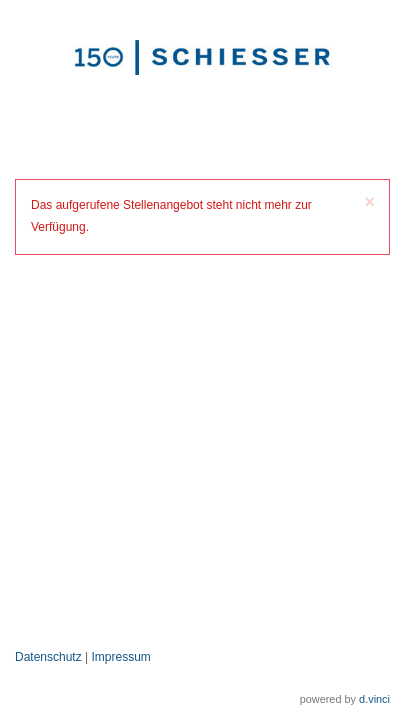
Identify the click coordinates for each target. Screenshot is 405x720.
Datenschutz (48, 657)
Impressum (121, 657)
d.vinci (374, 699)
